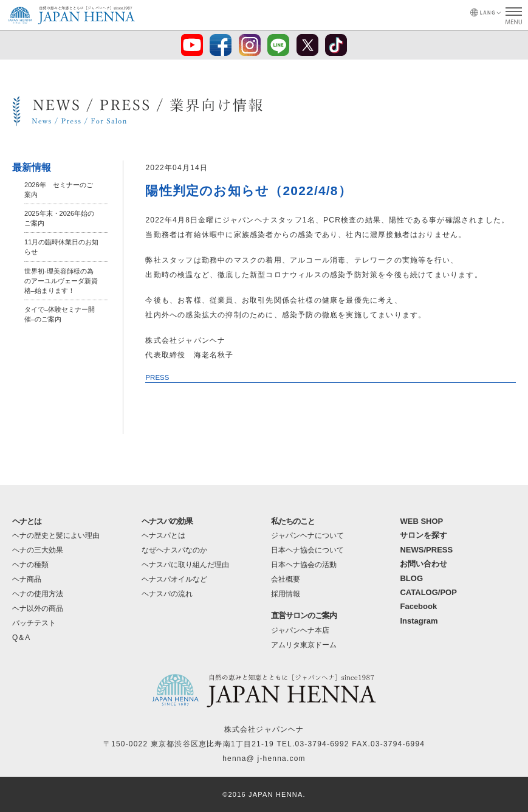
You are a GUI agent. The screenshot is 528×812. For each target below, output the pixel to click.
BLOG (411, 578)
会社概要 (286, 579)
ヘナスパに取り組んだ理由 (185, 565)
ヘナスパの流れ (167, 594)
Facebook (418, 606)
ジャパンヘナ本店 (300, 630)
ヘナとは (27, 521)
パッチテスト (34, 623)
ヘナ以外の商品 (38, 608)
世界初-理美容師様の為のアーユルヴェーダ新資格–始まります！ (61, 281)
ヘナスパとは (163, 535)
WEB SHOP (421, 521)
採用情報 (286, 594)
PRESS (158, 377)
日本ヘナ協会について (307, 550)
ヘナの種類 (30, 565)
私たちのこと (293, 521)
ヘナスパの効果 (167, 521)
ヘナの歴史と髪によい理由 (56, 535)
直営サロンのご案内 (304, 615)
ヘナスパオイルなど (174, 579)
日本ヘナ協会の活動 (304, 565)
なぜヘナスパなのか (174, 550)
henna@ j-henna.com (264, 759)
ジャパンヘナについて (307, 535)
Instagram (419, 621)
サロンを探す (423, 535)
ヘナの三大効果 (38, 550)
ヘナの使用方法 (38, 594)
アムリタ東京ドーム (304, 645)
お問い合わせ (423, 564)
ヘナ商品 (27, 579)
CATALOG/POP (428, 592)
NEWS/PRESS (426, 550)
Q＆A (21, 638)
